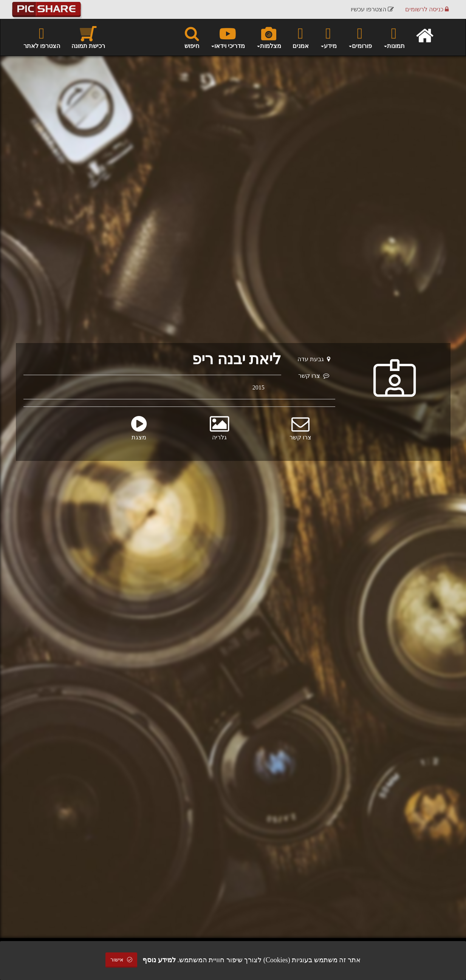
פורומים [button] (360, 37)
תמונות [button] (394, 37)
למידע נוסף (159, 960)
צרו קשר (314, 376)
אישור (121, 960)
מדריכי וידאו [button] (228, 37)
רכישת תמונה (88, 37)
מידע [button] (328, 37)
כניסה (427, 9)
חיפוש (192, 37)
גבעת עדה (314, 359)
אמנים (301, 37)
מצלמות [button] (269, 37)
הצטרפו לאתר (42, 37)
